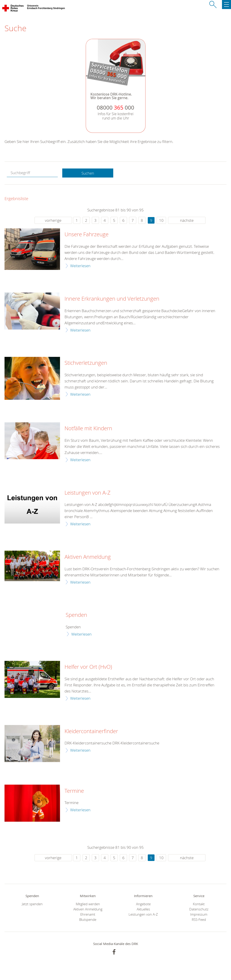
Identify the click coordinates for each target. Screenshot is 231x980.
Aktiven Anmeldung (88, 557)
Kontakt (199, 904)
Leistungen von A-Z (88, 493)
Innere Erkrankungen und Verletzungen (112, 299)
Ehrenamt (88, 914)
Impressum (199, 914)
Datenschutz (199, 909)
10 (161, 220)
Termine (74, 791)
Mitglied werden (88, 904)
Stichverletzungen (86, 363)
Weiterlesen (80, 266)
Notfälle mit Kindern (88, 428)
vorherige (53, 220)
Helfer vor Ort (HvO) (88, 667)
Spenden (76, 615)
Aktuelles (143, 909)
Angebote (143, 904)
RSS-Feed (199, 920)
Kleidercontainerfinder (91, 731)
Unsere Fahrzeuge (87, 234)
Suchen (88, 173)
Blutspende (88, 920)
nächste (187, 220)
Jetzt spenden (32, 904)
